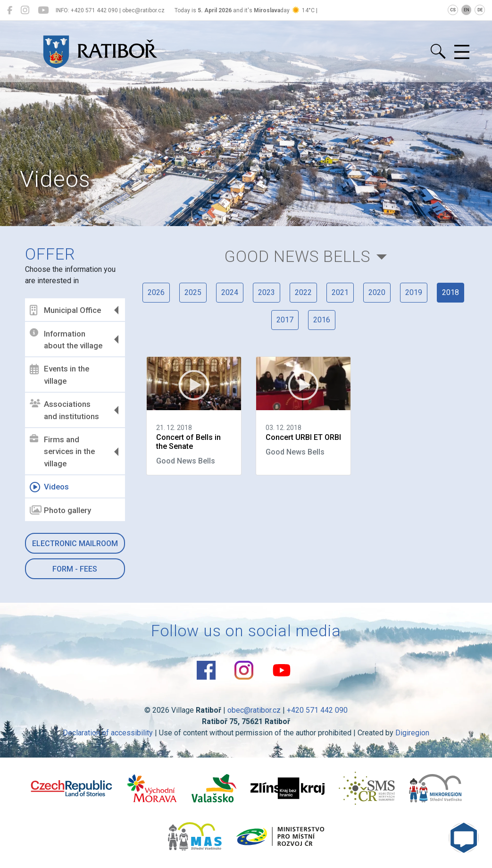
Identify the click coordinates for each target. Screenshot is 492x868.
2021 (340, 292)
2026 (156, 292)
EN (467, 10)
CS (453, 10)
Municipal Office (65, 310)
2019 (414, 292)
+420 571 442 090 (317, 710)
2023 (267, 292)
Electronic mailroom (75, 544)
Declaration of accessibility (108, 733)
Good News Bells (297, 257)
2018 (450, 292)
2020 (377, 292)
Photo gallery (60, 510)
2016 (322, 320)
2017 (285, 320)
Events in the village (59, 375)
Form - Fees (75, 569)
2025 (193, 292)
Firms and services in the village (62, 451)
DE (480, 10)
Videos (49, 487)
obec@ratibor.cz (254, 710)
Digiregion (412, 733)
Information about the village (66, 339)
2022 (303, 292)
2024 (230, 292)
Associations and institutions (64, 410)
